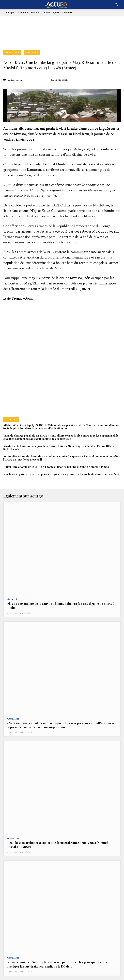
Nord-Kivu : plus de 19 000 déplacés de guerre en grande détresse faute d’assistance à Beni (61, 474)
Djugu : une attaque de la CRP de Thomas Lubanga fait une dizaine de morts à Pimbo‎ (56, 467)
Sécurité (32, 52)
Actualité (12, 52)
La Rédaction (61, 80)
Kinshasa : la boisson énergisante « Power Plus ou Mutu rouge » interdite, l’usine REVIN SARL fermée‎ (59, 448)
